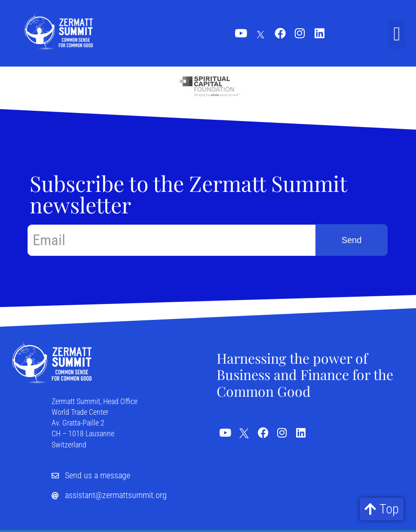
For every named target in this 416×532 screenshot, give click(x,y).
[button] (397, 34)
